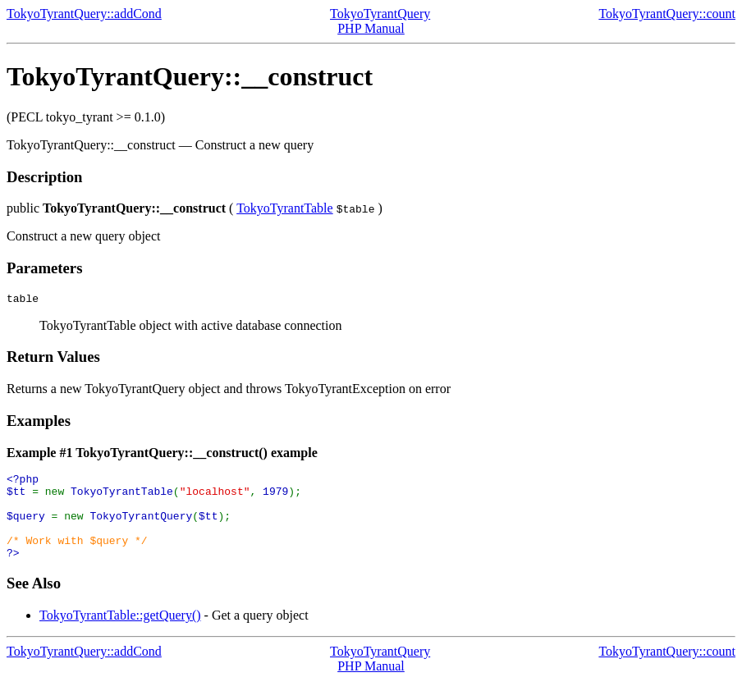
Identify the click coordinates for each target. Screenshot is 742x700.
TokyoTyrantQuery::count (667, 14)
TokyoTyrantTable (285, 208)
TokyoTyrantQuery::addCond (84, 14)
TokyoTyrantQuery (380, 14)
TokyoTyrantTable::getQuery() (120, 635)
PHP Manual (371, 28)
